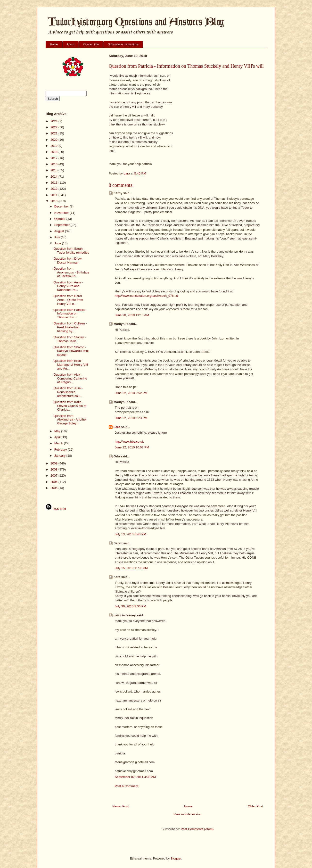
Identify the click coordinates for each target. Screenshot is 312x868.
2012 (54, 189)
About (70, 44)
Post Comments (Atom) (197, 829)
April (58, 437)
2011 (54, 195)
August (60, 231)
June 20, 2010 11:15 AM (132, 315)
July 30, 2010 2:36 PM (130, 606)
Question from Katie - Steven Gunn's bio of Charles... (70, 406)
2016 (54, 164)
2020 (54, 140)
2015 (54, 170)
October (60, 219)
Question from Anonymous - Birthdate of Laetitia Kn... (71, 272)
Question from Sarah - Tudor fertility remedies (71, 251)
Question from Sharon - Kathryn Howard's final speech (71, 351)
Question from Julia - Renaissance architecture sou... (68, 392)
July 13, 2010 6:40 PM (130, 534)
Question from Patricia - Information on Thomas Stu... (70, 314)
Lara (117, 427)
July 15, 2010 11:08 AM (131, 568)
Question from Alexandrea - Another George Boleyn (70, 420)
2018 (54, 152)
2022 (54, 127)
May (58, 431)
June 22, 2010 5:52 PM (131, 393)
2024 (54, 121)
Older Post (255, 806)
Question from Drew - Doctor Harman (68, 260)
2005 (54, 488)
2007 (54, 475)
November (62, 213)
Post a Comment (127, 786)
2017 (54, 158)
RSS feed (56, 509)
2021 (54, 133)
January (60, 456)
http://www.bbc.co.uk (129, 442)
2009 (54, 463)
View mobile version (187, 814)
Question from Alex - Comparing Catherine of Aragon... (70, 378)
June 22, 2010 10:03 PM (132, 447)
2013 (54, 183)
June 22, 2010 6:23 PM (131, 418)
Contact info (91, 44)
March (59, 443)
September (62, 225)
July (58, 237)
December (62, 206)
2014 (54, 177)
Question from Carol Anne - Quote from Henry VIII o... (68, 300)
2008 (54, 469)
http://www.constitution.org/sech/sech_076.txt (146, 296)
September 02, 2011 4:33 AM (135, 777)
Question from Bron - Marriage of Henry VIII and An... (71, 364)
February (61, 450)
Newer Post (120, 806)
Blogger (176, 858)
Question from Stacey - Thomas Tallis (70, 339)
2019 (54, 146)
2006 (54, 482)
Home (54, 44)
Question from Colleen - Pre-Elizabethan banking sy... (70, 327)
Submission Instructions (123, 44)
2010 (54, 201)
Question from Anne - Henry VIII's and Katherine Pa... (68, 286)
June (58, 243)
